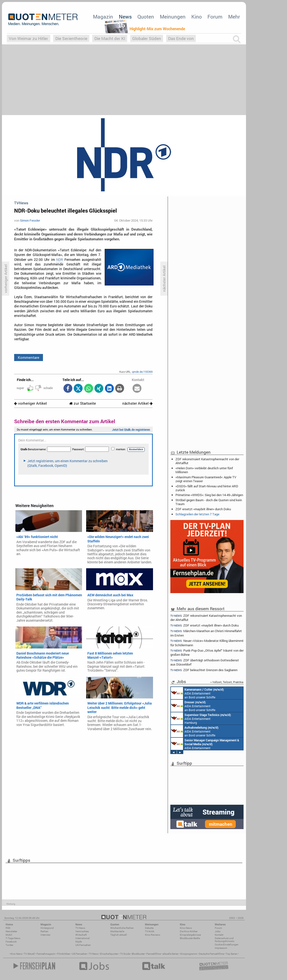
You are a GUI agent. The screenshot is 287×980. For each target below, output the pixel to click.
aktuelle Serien (171, 954)
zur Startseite (83, 403)
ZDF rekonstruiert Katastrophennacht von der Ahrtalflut (207, 461)
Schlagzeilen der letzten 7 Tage (197, 514)
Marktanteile (117, 931)
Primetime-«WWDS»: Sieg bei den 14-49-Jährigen (209, 495)
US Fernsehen (80, 954)
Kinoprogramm (189, 954)
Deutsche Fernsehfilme (211, 954)
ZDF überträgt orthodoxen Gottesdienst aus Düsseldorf (205, 662)
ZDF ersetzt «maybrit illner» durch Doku (203, 509)
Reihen (44, 931)
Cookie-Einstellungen (227, 945)
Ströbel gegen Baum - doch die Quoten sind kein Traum (209, 502)
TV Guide (125, 954)
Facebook (11, 942)
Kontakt (219, 935)
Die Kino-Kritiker (189, 931)
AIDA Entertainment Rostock (205, 744)
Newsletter (11, 931)
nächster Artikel (137, 403)
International (83, 938)
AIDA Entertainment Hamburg (201, 718)
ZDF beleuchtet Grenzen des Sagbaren (204, 670)
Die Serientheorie (71, 38)
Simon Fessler (30, 220)
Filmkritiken (64, 954)
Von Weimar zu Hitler (28, 38)
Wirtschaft (81, 935)
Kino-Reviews (153, 935)
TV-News (80, 928)
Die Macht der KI (110, 38)
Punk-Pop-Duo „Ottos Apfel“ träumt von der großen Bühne (207, 652)
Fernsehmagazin (46, 954)
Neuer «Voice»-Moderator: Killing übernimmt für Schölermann (207, 643)
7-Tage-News (13, 938)
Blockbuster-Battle (190, 938)
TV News (94, 954)
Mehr (234, 17)
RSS (8, 928)
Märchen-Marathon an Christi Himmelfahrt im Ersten (206, 633)
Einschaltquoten (109, 954)
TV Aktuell (29, 954)
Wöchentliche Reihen (122, 928)
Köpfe (79, 942)
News (125, 17)
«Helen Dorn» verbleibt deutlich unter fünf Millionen (204, 470)
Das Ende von (181, 38)
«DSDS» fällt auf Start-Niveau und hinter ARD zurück (207, 488)
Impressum (221, 948)
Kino (197, 17)
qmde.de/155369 (142, 372)
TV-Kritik (150, 931)
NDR (60, 260)
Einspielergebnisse (190, 935)
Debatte (149, 928)
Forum (215, 17)
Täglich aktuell (119, 935)
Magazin (103, 17)
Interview (46, 935)
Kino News (16, 954)
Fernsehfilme (154, 954)
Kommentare (29, 357)
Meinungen (173, 17)
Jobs (218, 931)
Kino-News (186, 928)
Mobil (9, 935)
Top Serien (232, 954)
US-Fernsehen (83, 945)
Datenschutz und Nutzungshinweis (225, 940)
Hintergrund (47, 928)
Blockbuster (138, 954)
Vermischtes (82, 931)
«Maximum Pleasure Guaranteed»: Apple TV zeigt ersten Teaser (206, 479)
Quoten (146, 17)
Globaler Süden (147, 38)
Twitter (9, 945)
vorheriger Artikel (31, 403)
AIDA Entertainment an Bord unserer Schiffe (197, 693)
